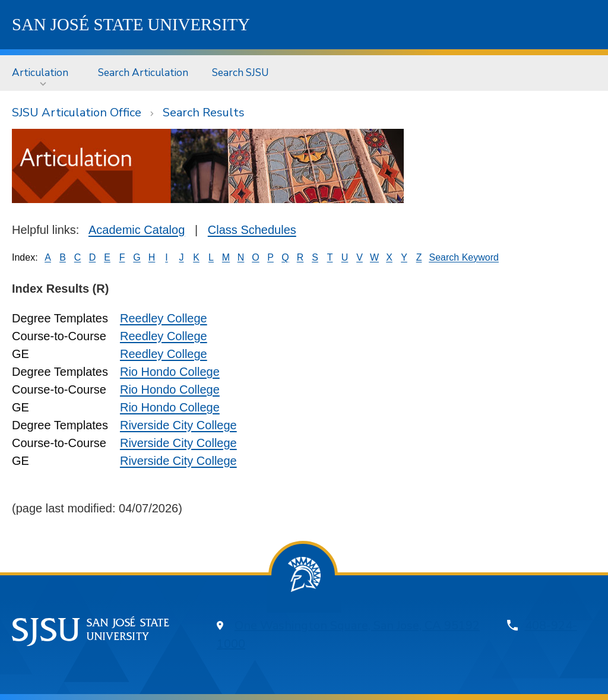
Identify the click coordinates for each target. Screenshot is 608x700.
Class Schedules (252, 230)
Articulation (40, 72)
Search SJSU (240, 72)
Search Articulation (143, 72)
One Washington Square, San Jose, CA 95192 (357, 625)
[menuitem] (43, 73)
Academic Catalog (137, 230)
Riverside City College (178, 425)
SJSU (131, 24)
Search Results (204, 113)
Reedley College (164, 318)
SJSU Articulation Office (77, 113)
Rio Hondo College (170, 372)
